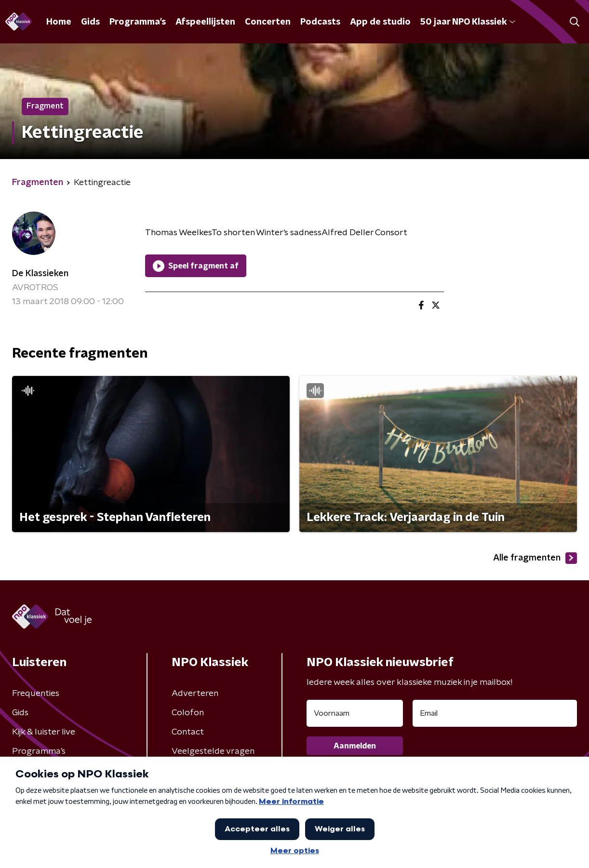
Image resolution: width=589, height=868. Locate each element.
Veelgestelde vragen (213, 751)
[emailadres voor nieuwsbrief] (495, 713)
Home (59, 22)
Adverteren (195, 694)
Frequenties (36, 694)
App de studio (380, 22)
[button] (574, 22)
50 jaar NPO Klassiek (468, 22)
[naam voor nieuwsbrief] (355, 713)
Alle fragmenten (535, 558)
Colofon (188, 713)
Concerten (268, 22)
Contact (188, 732)
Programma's (138, 22)
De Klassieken (40, 274)
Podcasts (320, 22)
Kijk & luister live (44, 732)
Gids (90, 22)
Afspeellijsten (205, 22)
